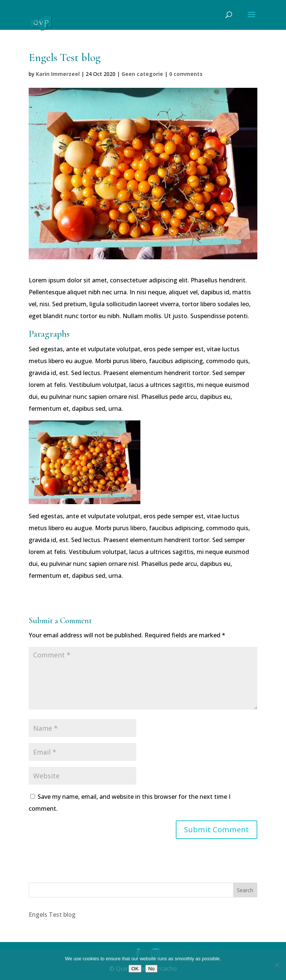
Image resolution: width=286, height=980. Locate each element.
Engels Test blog (52, 915)
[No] (277, 965)
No (151, 969)
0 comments (186, 74)
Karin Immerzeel (58, 74)
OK (135, 969)
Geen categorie (142, 74)
